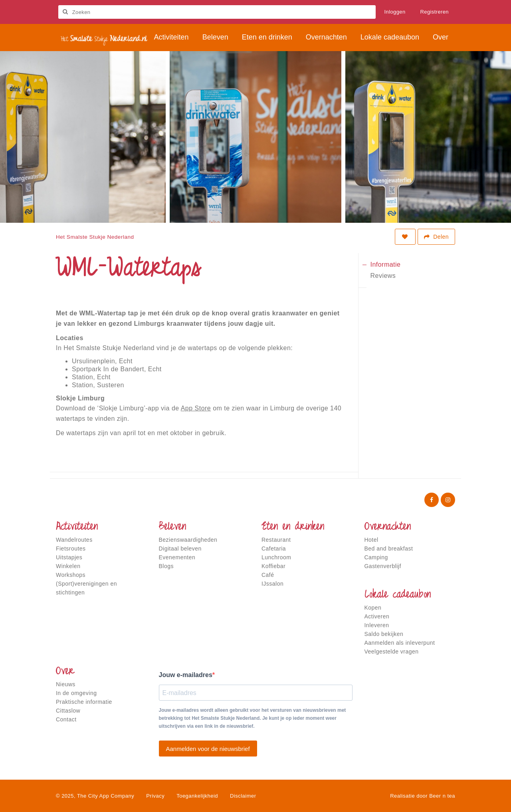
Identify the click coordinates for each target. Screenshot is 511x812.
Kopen (373, 608)
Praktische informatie (84, 702)
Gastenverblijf (383, 566)
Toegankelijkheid (197, 796)
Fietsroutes (71, 549)
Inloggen (395, 12)
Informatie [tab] (386, 264)
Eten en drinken (293, 527)
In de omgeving (76, 693)
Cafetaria (274, 549)
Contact (66, 719)
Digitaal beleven (180, 549)
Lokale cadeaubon (398, 595)
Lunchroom (276, 557)
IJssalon (272, 584)
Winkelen (68, 566)
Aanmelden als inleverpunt (400, 643)
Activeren (377, 616)
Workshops (71, 575)
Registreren (435, 12)
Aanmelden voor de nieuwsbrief (208, 749)
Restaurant (276, 540)
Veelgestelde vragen (392, 652)
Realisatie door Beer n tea (423, 796)
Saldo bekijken (384, 634)
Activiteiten (77, 527)
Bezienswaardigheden (188, 540)
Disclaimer (243, 796)
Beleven (172, 527)
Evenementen (177, 557)
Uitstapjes (69, 557)
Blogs (166, 566)
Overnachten (388, 527)
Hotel (371, 540)
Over (65, 672)
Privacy (155, 796)
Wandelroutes (74, 540)
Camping (376, 557)
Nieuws (66, 684)
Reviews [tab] (383, 276)
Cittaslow (68, 711)
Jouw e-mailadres (186, 675)
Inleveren (377, 625)
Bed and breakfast (389, 549)
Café (268, 575)
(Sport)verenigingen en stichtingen (86, 588)
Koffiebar (273, 566)
